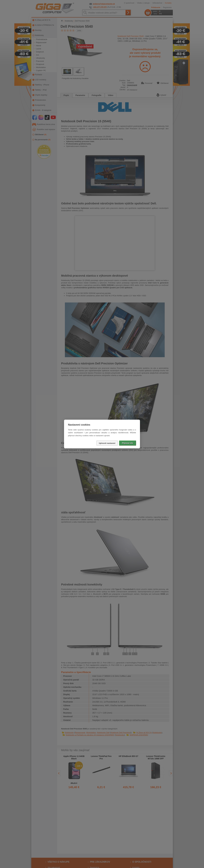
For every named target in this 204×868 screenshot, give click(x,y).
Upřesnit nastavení (107, 443)
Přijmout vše (127, 443)
